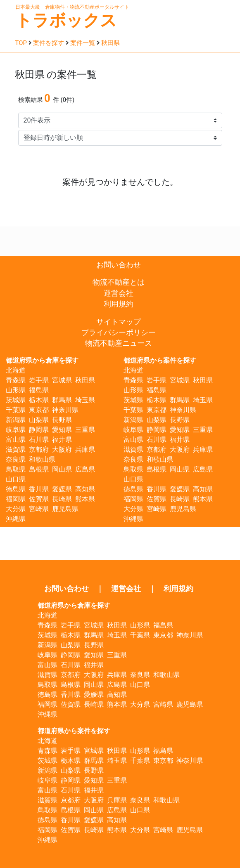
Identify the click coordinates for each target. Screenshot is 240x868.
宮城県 (62, 380)
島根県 (39, 469)
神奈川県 (65, 410)
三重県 (85, 430)
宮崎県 (39, 509)
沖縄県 (16, 519)
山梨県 (39, 420)
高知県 (85, 489)
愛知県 (62, 430)
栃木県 (39, 400)
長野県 (62, 420)
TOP (21, 43)
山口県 (16, 479)
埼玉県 (85, 400)
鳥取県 (16, 469)
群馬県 (62, 400)
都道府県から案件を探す (160, 360)
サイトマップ (119, 322)
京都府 (39, 449)
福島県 (39, 390)
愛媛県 (62, 489)
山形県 (16, 390)
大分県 (16, 509)
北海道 (16, 370)
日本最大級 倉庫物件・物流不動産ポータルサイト (72, 7)
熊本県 (85, 499)
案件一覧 (83, 43)
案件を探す (49, 43)
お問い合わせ (119, 265)
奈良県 (16, 459)
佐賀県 (39, 499)
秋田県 (110, 43)
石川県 (39, 440)
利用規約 (119, 304)
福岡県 (16, 499)
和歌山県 (42, 459)
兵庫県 (85, 449)
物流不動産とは (119, 282)
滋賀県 (16, 449)
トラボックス (66, 20)
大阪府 (62, 449)
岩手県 (39, 380)
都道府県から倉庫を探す (42, 360)
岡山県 (62, 469)
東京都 (39, 410)
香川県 (39, 489)
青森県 (16, 380)
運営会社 (119, 293)
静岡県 (39, 430)
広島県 (85, 469)
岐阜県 (16, 430)
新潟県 (16, 420)
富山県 (16, 440)
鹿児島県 (65, 509)
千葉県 (16, 410)
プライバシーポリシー (119, 333)
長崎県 (62, 499)
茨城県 (16, 400)
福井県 (62, 440)
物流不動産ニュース (119, 343)
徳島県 (16, 489)
